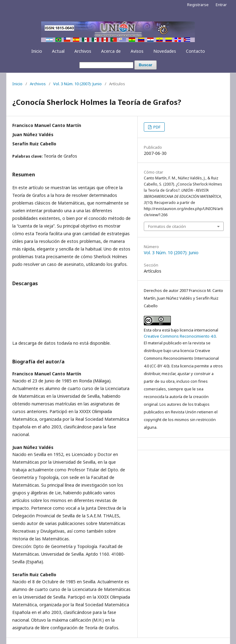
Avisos (137, 51)
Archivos (83, 51)
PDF (156, 127)
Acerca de (111, 51)
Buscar (145, 65)
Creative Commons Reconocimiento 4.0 (180, 336)
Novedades (165, 51)
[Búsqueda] (106, 65)
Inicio (37, 51)
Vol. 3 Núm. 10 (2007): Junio (77, 84)
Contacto (195, 51)
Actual (58, 51)
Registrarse (198, 5)
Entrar (221, 5)
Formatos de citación (167, 226)
